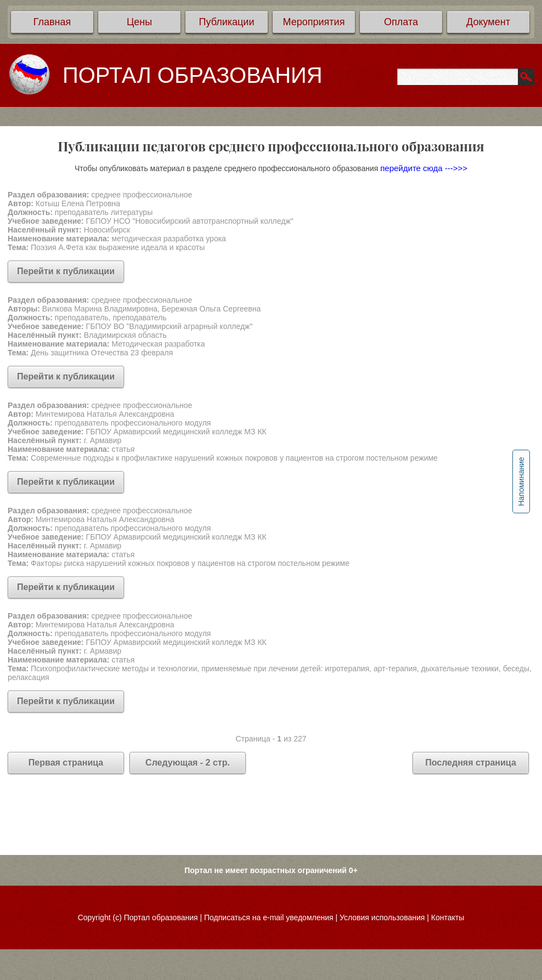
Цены (139, 22)
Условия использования (382, 917)
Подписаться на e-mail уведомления (269, 917)
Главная (52, 22)
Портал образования (161, 917)
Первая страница (66, 763)
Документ (488, 22)
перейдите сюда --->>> (424, 168)
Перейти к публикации (66, 271)
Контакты (448, 917)
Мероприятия (314, 22)
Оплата (401, 22)
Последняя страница (471, 763)
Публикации (227, 22)
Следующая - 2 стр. (188, 763)
